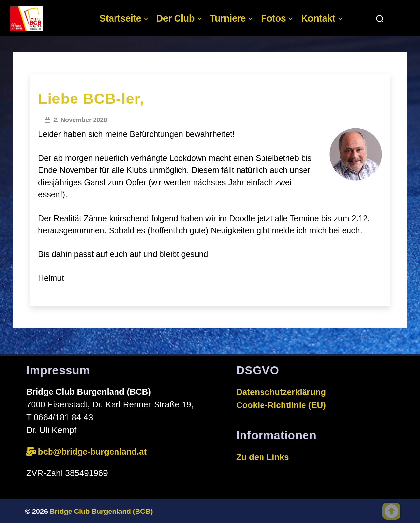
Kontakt (318, 18)
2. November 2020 (80, 120)
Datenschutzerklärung (281, 392)
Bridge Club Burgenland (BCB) (101, 511)
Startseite (120, 18)
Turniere (228, 18)
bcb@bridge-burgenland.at (94, 452)
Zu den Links (262, 457)
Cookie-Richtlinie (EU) (281, 405)
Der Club (175, 18)
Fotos (273, 18)
